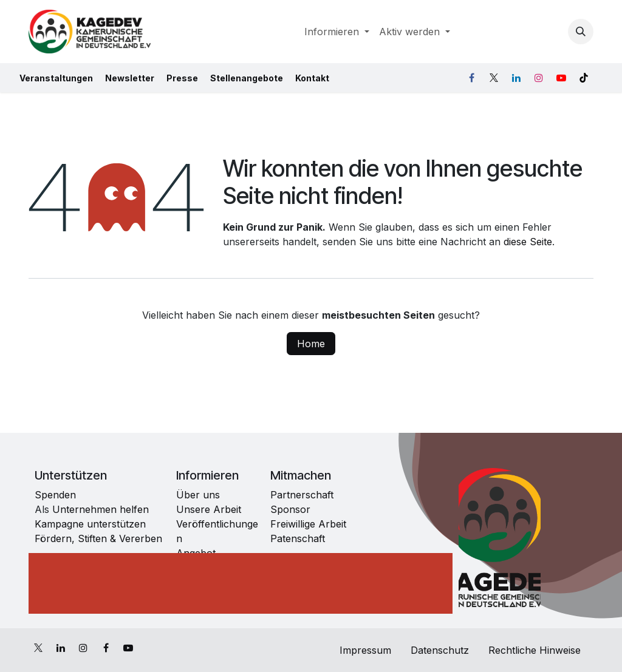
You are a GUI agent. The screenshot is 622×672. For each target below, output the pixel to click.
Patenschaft (298, 538)
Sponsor (290, 509)
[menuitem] (337, 32)
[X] (494, 78)
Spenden (55, 495)
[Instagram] (539, 78)
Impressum (364, 650)
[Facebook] (471, 78)
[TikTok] (584, 78)
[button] (581, 32)
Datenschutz (440, 650)
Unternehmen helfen (99, 509)
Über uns (198, 495)
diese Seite (528, 242)
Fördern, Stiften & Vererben (98, 538)
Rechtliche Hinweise (536, 650)
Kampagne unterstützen (92, 524)
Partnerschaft (302, 495)
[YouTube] (561, 78)
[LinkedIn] (516, 78)
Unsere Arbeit (209, 509)
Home (311, 344)
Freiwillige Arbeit (308, 524)
